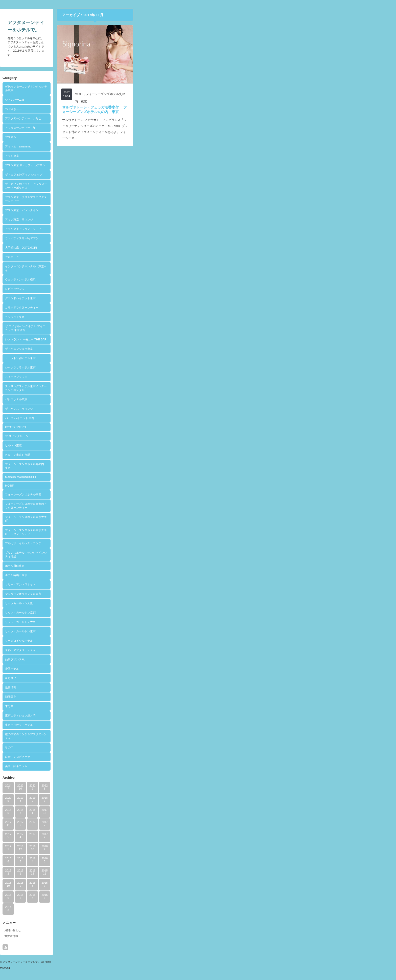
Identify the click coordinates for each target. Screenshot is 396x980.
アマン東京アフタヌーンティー (155, 229)
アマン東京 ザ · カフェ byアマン (156, 165)
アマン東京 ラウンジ (150, 220)
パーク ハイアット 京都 (150, 418)
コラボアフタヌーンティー (152, 308)
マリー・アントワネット (151, 584)
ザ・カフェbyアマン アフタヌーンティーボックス (157, 186)
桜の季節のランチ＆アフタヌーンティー (157, 736)
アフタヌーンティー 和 (151, 128)
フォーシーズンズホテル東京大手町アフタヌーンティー (157, 532)
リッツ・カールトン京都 (151, 613)
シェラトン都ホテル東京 (151, 358)
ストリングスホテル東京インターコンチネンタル (157, 388)
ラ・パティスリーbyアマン (153, 238)
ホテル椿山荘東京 (147, 575)
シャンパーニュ (145, 100)
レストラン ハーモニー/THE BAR (156, 339)
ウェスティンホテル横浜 (151, 279)
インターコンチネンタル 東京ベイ (157, 268)
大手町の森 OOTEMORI (152, 248)
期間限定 (141, 697)
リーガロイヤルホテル (150, 641)
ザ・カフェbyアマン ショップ (154, 175)
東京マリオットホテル (150, 725)
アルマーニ (143, 257)
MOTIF (140, 486)
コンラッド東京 (145, 317)
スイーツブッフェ (147, 377)
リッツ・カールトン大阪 (151, 622)
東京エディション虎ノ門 (151, 715)
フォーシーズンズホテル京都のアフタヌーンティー (157, 506)
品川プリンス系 (145, 659)
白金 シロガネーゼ (148, 757)
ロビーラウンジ (145, 289)
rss (136, 947)
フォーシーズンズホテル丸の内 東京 (157, 466)
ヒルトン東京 (144, 445)
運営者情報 (142, 936)
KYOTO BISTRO (146, 427)
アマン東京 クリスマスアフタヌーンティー (157, 199)
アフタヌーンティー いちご (154, 118)
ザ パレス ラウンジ (150, 409)
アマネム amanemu (149, 146)
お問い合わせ (143, 930)
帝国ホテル (143, 669)
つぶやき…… (144, 109)
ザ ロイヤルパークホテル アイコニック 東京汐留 (156, 328)
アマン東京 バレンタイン (152, 210)
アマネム (141, 137)
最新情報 (141, 687)
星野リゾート (144, 678)
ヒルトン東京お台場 (148, 455)
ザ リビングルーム (147, 436)
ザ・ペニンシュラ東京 (150, 349)
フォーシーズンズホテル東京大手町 (157, 519)
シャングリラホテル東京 (151, 367)
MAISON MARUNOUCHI (151, 477)
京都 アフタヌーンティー (152, 650)
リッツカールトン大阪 (150, 603)
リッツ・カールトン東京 (151, 631)
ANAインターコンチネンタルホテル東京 (157, 88)
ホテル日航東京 (145, 566)
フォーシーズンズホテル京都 (154, 494)
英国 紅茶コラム (147, 766)
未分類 (140, 706)
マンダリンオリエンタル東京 (154, 594)
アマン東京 (143, 156)
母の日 (140, 747)
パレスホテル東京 (147, 399)
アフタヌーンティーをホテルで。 (152, 962)
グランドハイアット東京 (151, 298)
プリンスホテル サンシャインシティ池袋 (157, 554)
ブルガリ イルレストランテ (154, 543)
